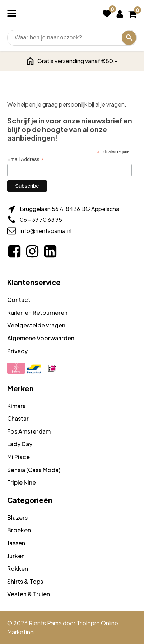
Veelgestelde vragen (36, 325)
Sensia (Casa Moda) (34, 470)
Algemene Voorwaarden (41, 338)
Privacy (17, 351)
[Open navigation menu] (13, 14)
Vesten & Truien (29, 594)
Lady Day (20, 444)
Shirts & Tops (25, 581)
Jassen (16, 543)
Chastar (18, 418)
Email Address (25, 160)
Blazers (17, 517)
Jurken (16, 556)
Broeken (19, 530)
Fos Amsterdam (29, 431)
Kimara (17, 406)
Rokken (18, 568)
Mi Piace (18, 457)
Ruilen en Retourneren (37, 312)
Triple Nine (22, 482)
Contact (19, 300)
